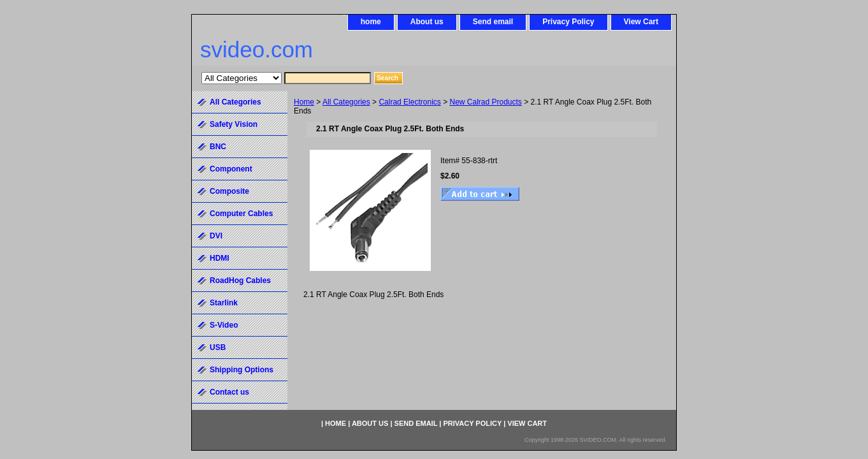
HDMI (220, 258)
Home (304, 102)
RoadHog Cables (240, 280)
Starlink (224, 303)
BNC (218, 147)
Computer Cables (241, 214)
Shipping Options (242, 370)
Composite (229, 191)
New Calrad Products (485, 102)
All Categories (346, 102)
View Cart (641, 22)
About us (427, 22)
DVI (216, 236)
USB (218, 347)
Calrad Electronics (409, 102)
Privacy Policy (568, 22)
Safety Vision (234, 124)
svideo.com (257, 49)
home (371, 22)
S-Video (224, 325)
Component (231, 169)
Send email (493, 22)
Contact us (229, 392)
